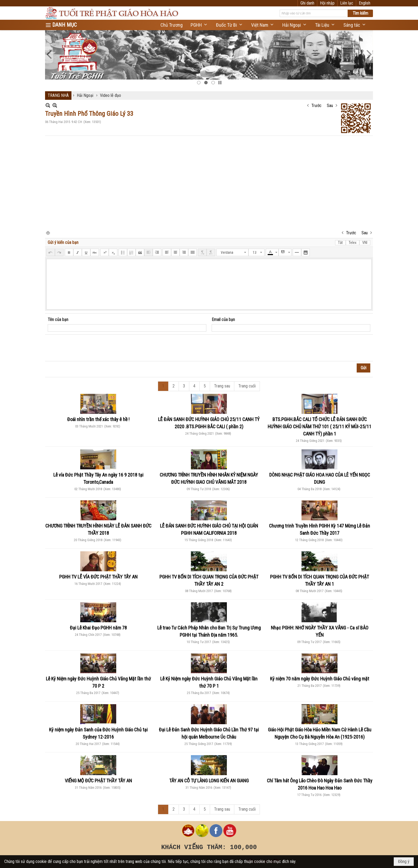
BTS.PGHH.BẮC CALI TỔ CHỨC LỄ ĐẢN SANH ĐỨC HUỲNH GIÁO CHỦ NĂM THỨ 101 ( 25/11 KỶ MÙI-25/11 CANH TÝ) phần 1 (319, 427)
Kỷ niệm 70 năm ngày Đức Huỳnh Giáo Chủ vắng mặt (320, 679)
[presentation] (88, 348)
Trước (316, 106)
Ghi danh (307, 3)
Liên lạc (347, 3)
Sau (330, 106)
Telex (353, 243)
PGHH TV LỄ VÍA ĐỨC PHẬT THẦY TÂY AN (98, 577)
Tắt (340, 243)
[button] (199, 25)
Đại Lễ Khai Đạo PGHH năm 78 (98, 628)
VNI (365, 243)
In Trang (48, 233)
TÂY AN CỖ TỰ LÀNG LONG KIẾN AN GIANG (209, 781)
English (365, 3)
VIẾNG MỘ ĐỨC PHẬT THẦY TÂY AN (98, 781)
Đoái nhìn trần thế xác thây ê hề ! (98, 419)
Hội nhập (327, 3)
